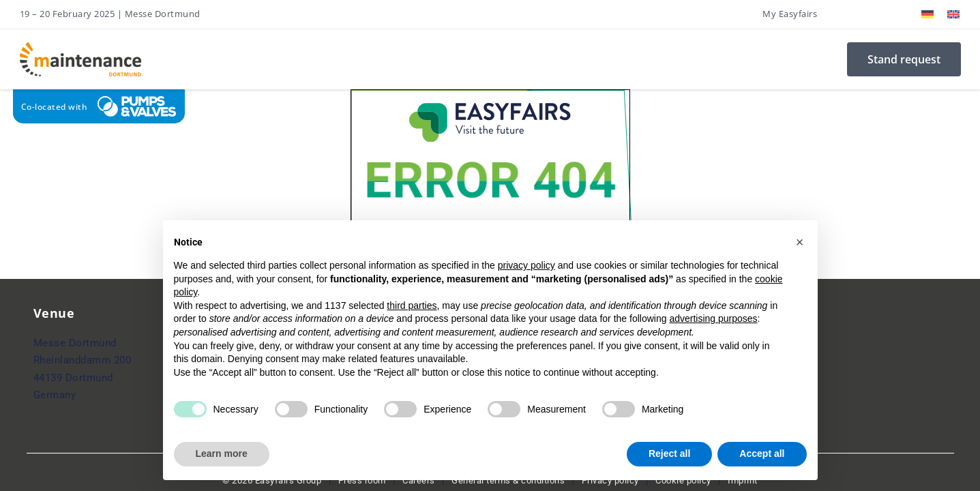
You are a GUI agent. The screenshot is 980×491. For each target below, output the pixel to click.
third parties (412, 306)
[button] (800, 242)
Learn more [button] (222, 453)
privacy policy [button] (526, 265)
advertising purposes (713, 318)
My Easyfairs (790, 14)
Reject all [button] (669, 453)
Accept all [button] (762, 453)
